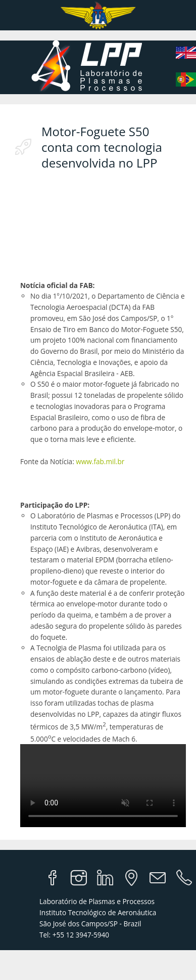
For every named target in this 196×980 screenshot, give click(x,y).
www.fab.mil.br (100, 461)
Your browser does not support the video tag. (103, 786)
